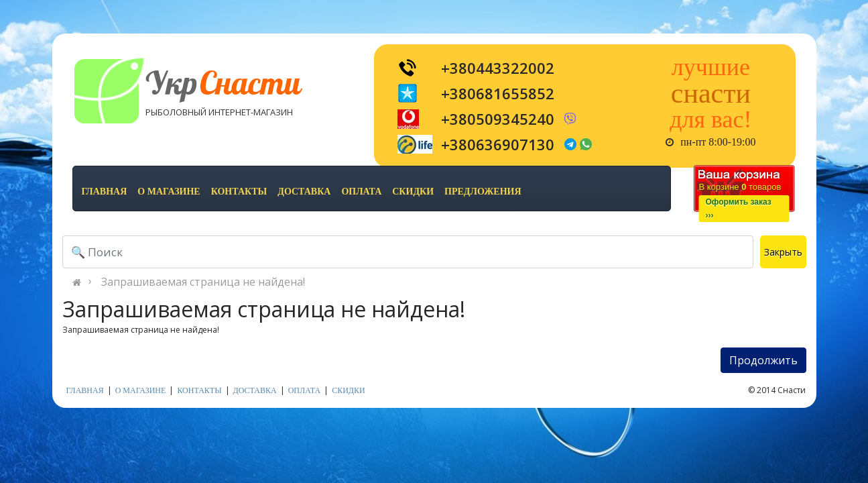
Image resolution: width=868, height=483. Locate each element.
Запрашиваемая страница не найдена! (203, 282)
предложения (483, 192)
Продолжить (763, 360)
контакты (239, 192)
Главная (105, 192)
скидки (413, 192)
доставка (304, 192)
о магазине (169, 192)
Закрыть (783, 252)
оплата (361, 192)
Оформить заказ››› (739, 209)
